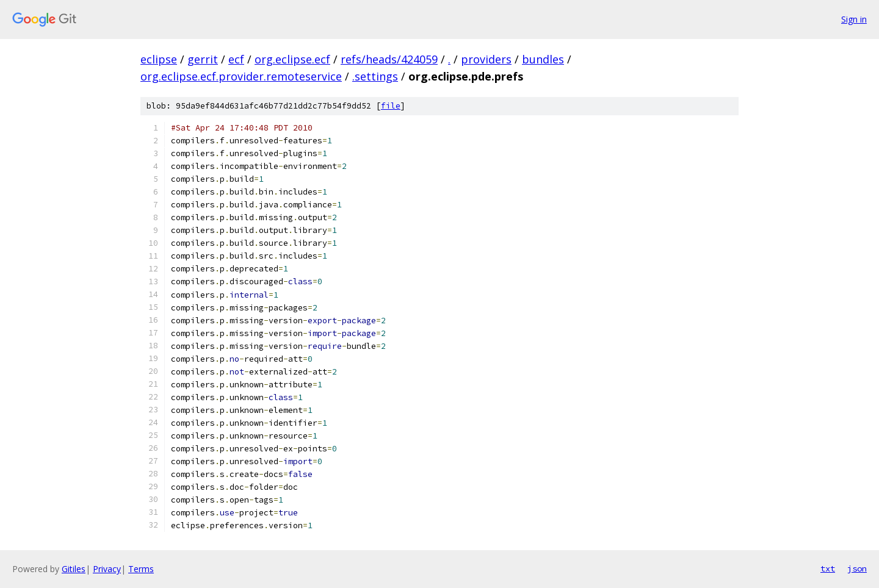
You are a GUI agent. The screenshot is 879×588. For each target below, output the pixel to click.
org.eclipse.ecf (292, 59)
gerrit (203, 59)
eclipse (159, 59)
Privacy (107, 569)
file (391, 106)
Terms (141, 569)
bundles (543, 59)
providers (486, 59)
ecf (236, 59)
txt (828, 568)
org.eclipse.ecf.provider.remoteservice (241, 76)
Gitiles (74, 569)
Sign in (854, 19)
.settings (375, 76)
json (857, 568)
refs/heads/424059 (389, 59)
